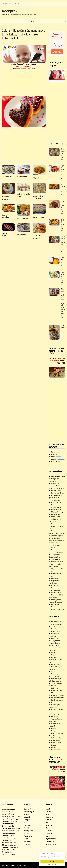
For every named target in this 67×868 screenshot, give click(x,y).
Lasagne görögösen (58, 609)
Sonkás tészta (7, 177)
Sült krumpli (55, 714)
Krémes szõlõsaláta (58, 488)
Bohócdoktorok (51, 844)
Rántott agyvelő (23, 218)
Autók (48, 836)
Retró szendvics (63, 151)
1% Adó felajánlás (30, 812)
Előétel (54, 454)
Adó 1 (48, 809)
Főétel (56, 457)
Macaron (54, 745)
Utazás (26, 839)
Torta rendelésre (57, 683)
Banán (53, 747)
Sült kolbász (63, 187)
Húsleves (54, 655)
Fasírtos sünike (56, 491)
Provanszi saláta (57, 502)
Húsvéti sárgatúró (57, 562)
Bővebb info (51, 858)
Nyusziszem (55, 604)
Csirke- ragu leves (57, 607)
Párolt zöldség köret (58, 695)
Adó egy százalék (30, 831)
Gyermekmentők (51, 839)
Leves (56, 452)
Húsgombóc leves (57, 731)
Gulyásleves (37, 178)
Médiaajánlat (22, 865)
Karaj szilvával (56, 590)
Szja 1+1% (49, 817)
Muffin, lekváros (38, 217)
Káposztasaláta (56, 664)
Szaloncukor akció (57, 750)
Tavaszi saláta (56, 500)
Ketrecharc (50, 825)
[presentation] (52, 144)
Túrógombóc (63, 274)
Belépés (17, 4)
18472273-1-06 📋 (24, 66)
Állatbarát (49, 831)
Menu (33, 21)
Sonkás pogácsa (57, 588)
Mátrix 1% (27, 822)
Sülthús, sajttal (56, 676)
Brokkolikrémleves (57, 493)
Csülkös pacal (56, 631)
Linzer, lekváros (56, 743)
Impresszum (6, 865)
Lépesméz (55, 728)
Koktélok (27, 833)
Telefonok (49, 833)
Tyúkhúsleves (56, 559)
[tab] (52, 144)
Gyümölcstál (63, 327)
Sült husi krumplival (6, 216)
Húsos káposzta (57, 674)
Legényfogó (55, 578)
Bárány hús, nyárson (6, 235)
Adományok (28, 814)
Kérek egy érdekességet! (57, 52)
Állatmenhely (28, 841)
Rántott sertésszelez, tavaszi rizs (56, 660)
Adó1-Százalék (29, 844)
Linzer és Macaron (57, 733)
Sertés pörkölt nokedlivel (38, 237)
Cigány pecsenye (63, 169)
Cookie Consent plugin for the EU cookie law (52, 864)
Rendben (52, 861)
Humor (48, 828)
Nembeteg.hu (28, 836)
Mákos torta (22, 235)
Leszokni (27, 817)
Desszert (58, 459)
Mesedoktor (28, 825)
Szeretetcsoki (50, 841)
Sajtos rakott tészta (58, 738)
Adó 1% (26, 828)
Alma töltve (55, 585)
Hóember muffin (23, 177)
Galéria (6, 31)
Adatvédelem (14, 865)
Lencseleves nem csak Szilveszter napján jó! (57, 526)
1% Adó (49, 812)
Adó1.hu (49, 820)
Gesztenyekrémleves (58, 476)
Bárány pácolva (56, 510)
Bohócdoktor (28, 809)
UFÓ (48, 822)
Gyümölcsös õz (56, 593)
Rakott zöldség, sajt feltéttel (38, 197)
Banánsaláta (55, 514)
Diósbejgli (55, 717)
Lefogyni (27, 820)
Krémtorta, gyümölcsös (6, 198)
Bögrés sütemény (57, 512)
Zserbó (54, 736)
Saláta (53, 671)
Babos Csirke (56, 517)
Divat (48, 814)
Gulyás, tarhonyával (58, 698)
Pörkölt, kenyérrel (63, 204)
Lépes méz (63, 258)
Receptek (10, 11)
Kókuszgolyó (56, 740)
